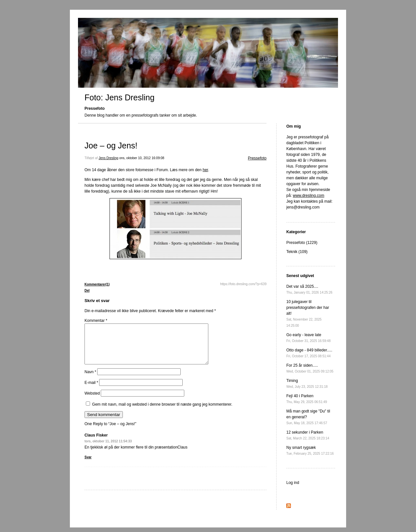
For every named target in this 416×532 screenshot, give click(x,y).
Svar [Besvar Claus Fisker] (88, 465)
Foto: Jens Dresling (119, 97)
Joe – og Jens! (111, 146)
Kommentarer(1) (97, 284)
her (206, 170)
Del (87, 291)
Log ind (293, 483)
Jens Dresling (109, 158)
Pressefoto (257, 158)
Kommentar (96, 321)
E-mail (91, 390)
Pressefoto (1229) (302, 243)
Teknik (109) (297, 252)
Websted (92, 401)
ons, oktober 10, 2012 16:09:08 (142, 158)
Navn (90, 380)
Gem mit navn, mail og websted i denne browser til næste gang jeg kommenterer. (162, 412)
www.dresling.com (309, 196)
